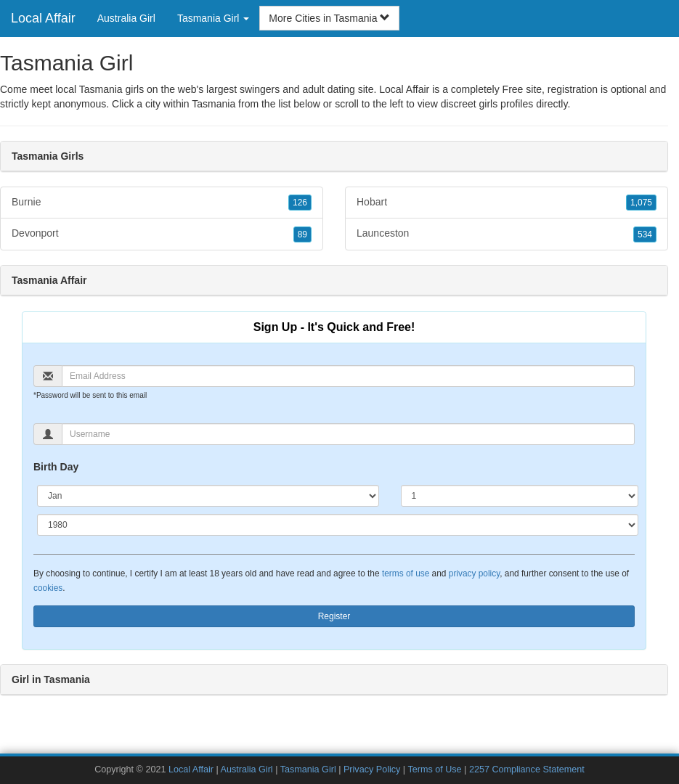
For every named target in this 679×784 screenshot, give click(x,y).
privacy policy (474, 573)
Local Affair (43, 18)
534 (645, 234)
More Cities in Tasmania (329, 18)
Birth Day (56, 467)
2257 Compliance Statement (527, 769)
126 (300, 203)
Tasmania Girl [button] (213, 18)
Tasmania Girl (308, 769)
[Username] (348, 434)
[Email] (348, 376)
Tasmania (214, 104)
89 (302, 234)
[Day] (520, 496)
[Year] (338, 525)
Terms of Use (434, 769)
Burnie (162, 203)
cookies (48, 588)
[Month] (208, 496)
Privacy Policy (372, 769)
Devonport (162, 234)
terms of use (406, 573)
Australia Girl (126, 18)
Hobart (507, 203)
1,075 (641, 203)
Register (334, 616)
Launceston (507, 234)
